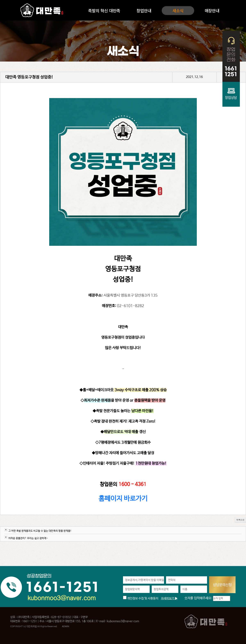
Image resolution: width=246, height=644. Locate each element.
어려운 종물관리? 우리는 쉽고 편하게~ (28, 538)
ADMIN (65, 626)
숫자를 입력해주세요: (199, 598)
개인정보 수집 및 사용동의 (141, 598)
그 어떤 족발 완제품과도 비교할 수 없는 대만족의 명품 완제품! (40, 531)
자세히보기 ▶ (169, 598)
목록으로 (240, 520)
